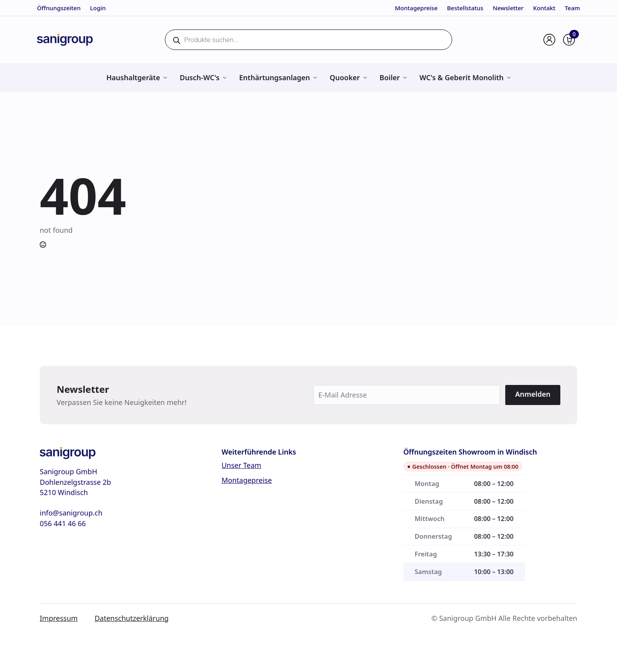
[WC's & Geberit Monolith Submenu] (509, 77)
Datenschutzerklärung (131, 618)
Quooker (345, 77)
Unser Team (241, 465)
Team (572, 8)
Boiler (390, 77)
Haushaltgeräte (133, 77)
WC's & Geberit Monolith (462, 77)
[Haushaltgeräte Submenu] (165, 77)
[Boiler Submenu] (405, 77)
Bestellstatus (465, 8)
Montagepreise (416, 8)
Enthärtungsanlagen (275, 77)
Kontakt (544, 8)
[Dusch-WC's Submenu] (224, 77)
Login (98, 8)
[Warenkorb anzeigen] (569, 40)
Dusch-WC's (200, 77)
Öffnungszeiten (59, 8)
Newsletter (508, 8)
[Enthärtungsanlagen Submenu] (315, 77)
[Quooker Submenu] (365, 77)
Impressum (59, 618)
